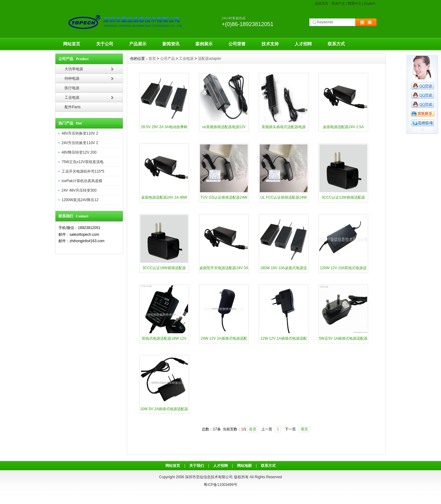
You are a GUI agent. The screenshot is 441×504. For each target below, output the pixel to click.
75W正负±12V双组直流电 (83, 162)
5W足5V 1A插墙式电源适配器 (343, 338)
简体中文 (338, 3)
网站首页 (72, 44)
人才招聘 (303, 44)
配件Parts (73, 107)
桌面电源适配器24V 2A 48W (164, 197)
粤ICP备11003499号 (220, 485)
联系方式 (336, 44)
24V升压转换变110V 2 (80, 143)
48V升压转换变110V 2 (80, 133)
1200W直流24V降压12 (80, 200)
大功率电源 (74, 69)
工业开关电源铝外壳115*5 (83, 171)
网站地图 (244, 466)
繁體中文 (355, 3)
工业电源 (72, 97)
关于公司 (105, 44)
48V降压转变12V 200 (79, 152)
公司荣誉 (237, 44)
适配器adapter (210, 59)
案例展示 (204, 44)
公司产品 (168, 59)
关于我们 (197, 466)
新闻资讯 (171, 44)
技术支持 (270, 44)
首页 (152, 59)
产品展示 (138, 44)
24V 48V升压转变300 (79, 190)
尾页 (304, 429)
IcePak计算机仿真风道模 (82, 181)
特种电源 (72, 78)
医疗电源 (72, 88)
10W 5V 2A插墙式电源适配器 (164, 409)
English (370, 3)
